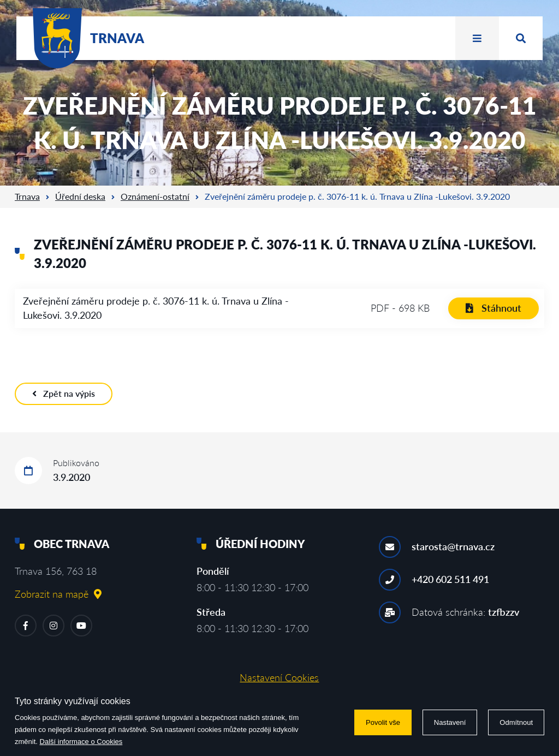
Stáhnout (493, 308)
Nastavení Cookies (279, 677)
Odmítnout (516, 722)
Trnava (27, 196)
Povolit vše (383, 722)
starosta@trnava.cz (453, 546)
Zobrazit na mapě (58, 594)
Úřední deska (80, 196)
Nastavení (450, 722)
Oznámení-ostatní (155, 196)
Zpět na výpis (64, 393)
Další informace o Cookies (81, 742)
